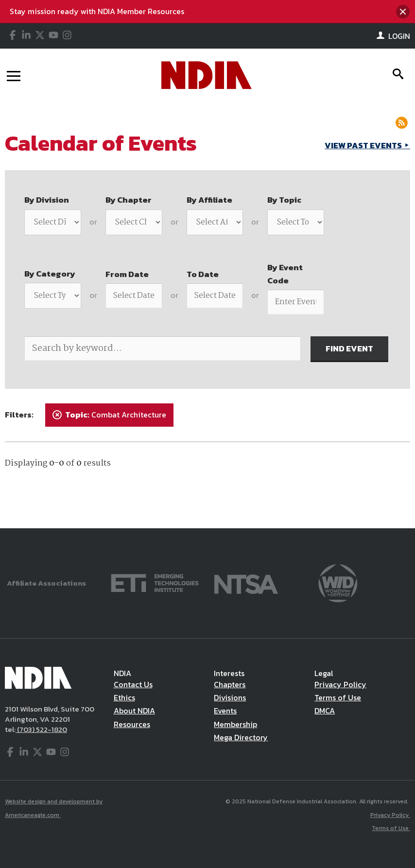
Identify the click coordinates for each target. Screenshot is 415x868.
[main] (207, 315)
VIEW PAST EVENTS (364, 145)
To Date (203, 274)
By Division (47, 200)
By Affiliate (209, 200)
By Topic (284, 200)
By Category (50, 274)
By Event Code (285, 274)
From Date (127, 274)
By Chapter (129, 200)
